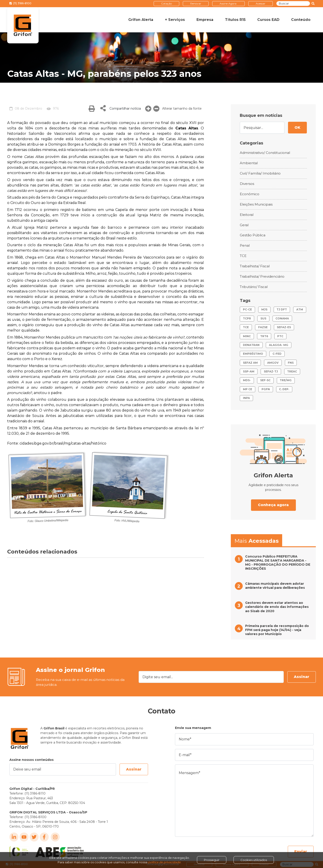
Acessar (261, 3)
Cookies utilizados (254, 860)
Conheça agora (273, 505)
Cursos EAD (268, 20)
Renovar (196, 3)
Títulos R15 (235, 20)
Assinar (302, 677)
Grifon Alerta (141, 20)
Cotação (166, 3)
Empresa (205, 20)
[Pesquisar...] (262, 128)
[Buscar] (293, 4)
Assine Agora (228, 3)
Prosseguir (212, 860)
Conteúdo (301, 20)
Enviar (301, 851)
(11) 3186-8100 (20, 3)
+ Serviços (175, 20)
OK (297, 127)
